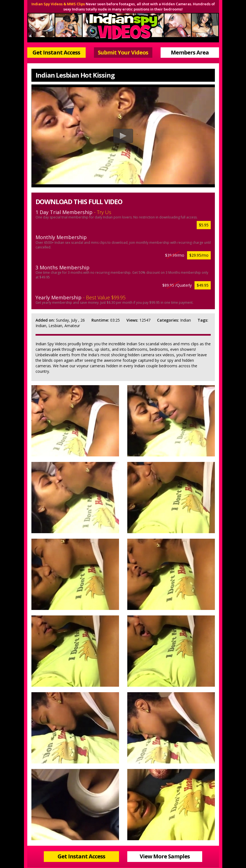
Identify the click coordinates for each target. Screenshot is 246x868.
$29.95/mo (199, 255)
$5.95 (204, 225)
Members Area (190, 52)
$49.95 (203, 285)
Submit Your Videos (123, 52)
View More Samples (165, 856)
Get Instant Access (56, 52)
